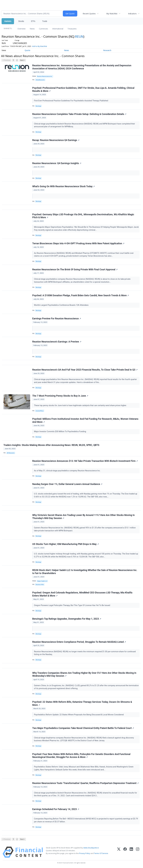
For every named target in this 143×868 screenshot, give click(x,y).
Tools (45, 21)
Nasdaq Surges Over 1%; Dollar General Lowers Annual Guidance (67, 484)
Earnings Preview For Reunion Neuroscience (57, 319)
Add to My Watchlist (39, 46)
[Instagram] (138, 852)
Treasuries (72, 29)
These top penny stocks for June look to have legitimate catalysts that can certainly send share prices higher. (81, 405)
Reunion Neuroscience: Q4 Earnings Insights (57, 163)
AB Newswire (11, 453)
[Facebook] (125, 852)
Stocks (21, 21)
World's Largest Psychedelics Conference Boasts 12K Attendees (61, 305)
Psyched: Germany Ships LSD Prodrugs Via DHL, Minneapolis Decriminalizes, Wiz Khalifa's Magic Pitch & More (83, 216)
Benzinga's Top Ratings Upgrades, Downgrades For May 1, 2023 (67, 619)
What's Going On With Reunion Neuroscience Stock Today (63, 186)
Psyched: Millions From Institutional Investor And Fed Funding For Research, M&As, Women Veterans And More (85, 420)
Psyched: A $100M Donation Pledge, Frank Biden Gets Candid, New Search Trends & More (81, 295)
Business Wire (40, 585)
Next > (23, 60)
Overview (21, 29)
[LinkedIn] (131, 852)
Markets (8, 21)
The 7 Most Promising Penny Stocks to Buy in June (60, 396)
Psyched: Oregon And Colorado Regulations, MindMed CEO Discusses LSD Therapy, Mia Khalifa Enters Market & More (82, 594)
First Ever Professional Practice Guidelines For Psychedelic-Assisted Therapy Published (71, 101)
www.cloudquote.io (91, 848)
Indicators (132, 14)
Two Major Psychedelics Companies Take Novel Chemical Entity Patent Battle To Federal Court (83, 728)
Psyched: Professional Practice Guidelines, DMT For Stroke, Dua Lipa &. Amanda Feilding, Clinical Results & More (83, 89)
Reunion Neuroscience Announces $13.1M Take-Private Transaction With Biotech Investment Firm (85, 461)
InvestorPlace (40, 411)
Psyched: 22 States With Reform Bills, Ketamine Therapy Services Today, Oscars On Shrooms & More (82, 703)
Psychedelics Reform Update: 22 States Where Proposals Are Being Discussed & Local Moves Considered (79, 715)
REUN (79, 36)
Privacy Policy (85, 853)
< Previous (6, 60)
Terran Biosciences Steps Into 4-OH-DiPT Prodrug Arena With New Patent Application (78, 243)
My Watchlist (112, 14)
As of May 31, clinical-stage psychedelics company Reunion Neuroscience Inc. (67, 471)
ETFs (33, 21)
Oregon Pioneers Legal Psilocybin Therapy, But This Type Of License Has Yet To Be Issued (72, 605)
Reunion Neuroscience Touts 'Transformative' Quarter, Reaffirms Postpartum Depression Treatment (86, 783)
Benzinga (38, 106)
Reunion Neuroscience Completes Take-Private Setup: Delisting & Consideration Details (79, 114)
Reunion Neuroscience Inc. (45, 76)
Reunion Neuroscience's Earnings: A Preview (57, 342)
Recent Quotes (89, 14)
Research (107, 50)
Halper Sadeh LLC (42, 581)
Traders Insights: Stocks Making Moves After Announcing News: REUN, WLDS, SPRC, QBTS (51, 445)
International (58, 29)
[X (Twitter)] (119, 852)
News (32, 29)
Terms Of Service (101, 853)
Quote (27, 50)
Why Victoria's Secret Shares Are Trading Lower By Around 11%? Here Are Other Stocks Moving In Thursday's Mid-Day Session (83, 517)
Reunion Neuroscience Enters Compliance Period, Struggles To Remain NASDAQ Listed (79, 642)
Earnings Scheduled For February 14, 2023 (56, 809)
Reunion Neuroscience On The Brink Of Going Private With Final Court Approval (75, 270)
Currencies (43, 29)
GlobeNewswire (40, 80)
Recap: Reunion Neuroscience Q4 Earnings (56, 140)
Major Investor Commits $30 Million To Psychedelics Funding (60, 432)
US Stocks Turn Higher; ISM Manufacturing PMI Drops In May (66, 544)
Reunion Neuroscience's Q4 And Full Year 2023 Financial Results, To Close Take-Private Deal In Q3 (85, 370)
